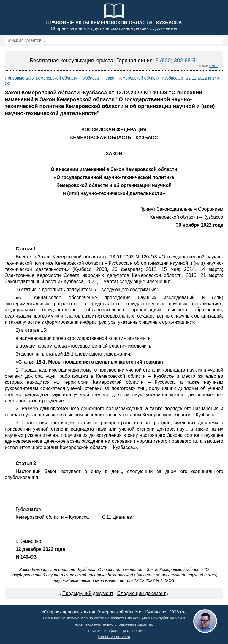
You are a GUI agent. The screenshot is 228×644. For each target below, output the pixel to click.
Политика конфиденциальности (114, 630)
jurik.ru (214, 66)
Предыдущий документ (88, 593)
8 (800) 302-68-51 (177, 61)
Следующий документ (142, 593)
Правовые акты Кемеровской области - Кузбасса (52, 78)
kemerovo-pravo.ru (114, 637)
